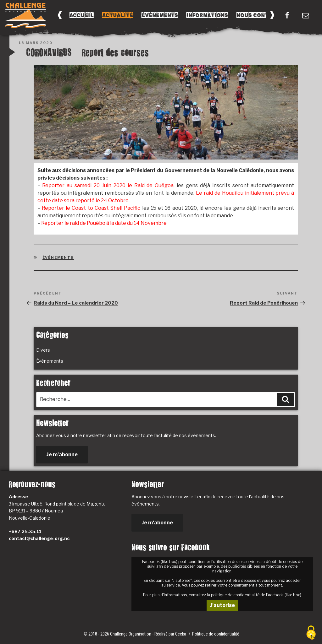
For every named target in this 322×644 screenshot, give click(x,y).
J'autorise (222, 605)
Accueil (82, 15)
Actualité (118, 15)
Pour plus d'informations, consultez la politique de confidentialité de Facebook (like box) (222, 595)
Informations (207, 15)
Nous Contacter (261, 15)
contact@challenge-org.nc (39, 538)
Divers (43, 350)
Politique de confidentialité (216, 634)
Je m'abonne (62, 455)
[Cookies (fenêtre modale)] (311, 633)
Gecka (181, 634)
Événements (58, 257)
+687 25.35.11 (25, 531)
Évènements (160, 15)
